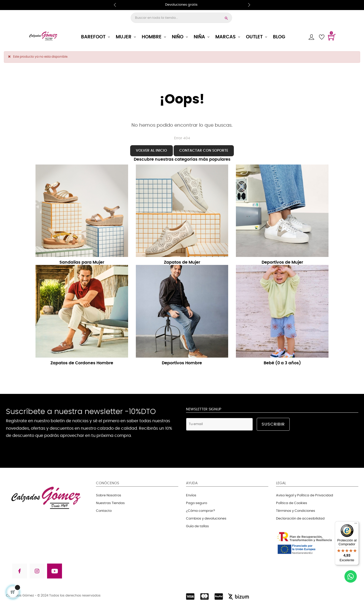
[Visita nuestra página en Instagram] (37, 572)
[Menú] (356, 524)
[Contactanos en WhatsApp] (351, 577)
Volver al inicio (151, 150)
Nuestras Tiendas (110, 503)
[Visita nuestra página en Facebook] (19, 572)
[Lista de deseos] (322, 37)
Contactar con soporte (204, 150)
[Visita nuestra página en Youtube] (55, 572)
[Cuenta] (311, 37)
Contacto (104, 511)
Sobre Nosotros (109, 495)
